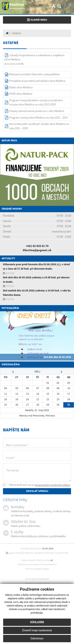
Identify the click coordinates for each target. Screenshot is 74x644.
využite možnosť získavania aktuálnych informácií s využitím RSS (37, 553)
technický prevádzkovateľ (37, 579)
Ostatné (16, 33)
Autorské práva (50, 564)
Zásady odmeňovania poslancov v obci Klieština (37, 111)
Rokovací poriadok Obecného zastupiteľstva (34, 74)
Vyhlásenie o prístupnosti (29, 564)
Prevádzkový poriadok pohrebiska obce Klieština (37, 81)
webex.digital (43, 583)
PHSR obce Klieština (21, 94)
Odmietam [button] (37, 638)
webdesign (30, 583)
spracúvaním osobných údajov (52, 485)
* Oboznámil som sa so (37, 485)
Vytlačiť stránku (44, 560)
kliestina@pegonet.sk (37, 250)
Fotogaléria (10, 308)
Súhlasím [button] (37, 622)
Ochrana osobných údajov (37, 569)
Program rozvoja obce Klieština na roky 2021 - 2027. (39, 118)
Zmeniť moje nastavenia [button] (37, 630)
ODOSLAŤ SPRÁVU (37, 491)
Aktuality (8, 258)
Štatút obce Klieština (21, 87)
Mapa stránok (28, 560)
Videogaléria (11, 364)
